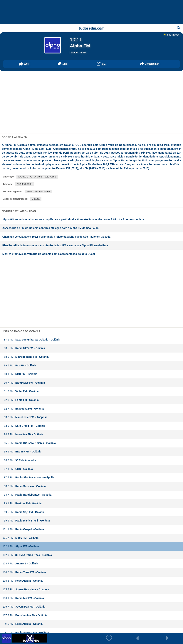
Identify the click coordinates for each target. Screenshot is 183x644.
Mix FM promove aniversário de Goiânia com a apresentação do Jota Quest (49, 254)
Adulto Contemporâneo (38, 192)
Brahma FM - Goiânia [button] (22, 452)
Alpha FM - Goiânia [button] (21, 546)
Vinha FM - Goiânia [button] (21, 391)
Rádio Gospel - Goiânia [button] (23, 529)
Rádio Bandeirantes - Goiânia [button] (27, 495)
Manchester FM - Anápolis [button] (25, 417)
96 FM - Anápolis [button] (19, 460)
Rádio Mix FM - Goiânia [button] (23, 598)
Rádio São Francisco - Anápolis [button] (28, 478)
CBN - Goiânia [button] (18, 469)
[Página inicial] (91, 28)
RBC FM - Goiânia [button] (20, 374)
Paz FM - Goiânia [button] (19, 366)
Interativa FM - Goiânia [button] (23, 434)
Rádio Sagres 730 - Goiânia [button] (26, 633)
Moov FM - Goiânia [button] (20, 538)
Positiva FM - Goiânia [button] (22, 503)
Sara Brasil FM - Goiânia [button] (24, 426)
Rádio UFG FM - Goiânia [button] (24, 348)
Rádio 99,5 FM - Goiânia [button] (23, 512)
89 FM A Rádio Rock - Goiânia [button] (27, 555)
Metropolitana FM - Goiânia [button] (26, 357)
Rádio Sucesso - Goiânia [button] (24, 486)
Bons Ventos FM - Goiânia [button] (25, 615)
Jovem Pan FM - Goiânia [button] (24, 607)
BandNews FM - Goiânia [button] (24, 383)
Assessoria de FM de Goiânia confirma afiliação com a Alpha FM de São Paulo (51, 228)
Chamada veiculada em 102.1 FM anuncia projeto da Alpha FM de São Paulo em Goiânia (56, 237)
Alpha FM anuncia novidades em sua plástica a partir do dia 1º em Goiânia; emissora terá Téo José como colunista (73, 219)
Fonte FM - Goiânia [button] (21, 400)
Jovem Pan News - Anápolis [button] (26, 590)
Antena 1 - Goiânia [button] (20, 564)
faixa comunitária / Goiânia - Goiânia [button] (31, 340)
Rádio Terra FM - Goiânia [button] (24, 572)
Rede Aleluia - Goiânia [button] (22, 581)
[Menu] (4, 28)
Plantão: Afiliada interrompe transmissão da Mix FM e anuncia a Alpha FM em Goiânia (55, 245)
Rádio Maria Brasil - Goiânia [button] (26, 521)
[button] (24, 64)
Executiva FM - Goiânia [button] (23, 409)
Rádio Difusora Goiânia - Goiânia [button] (29, 443)
